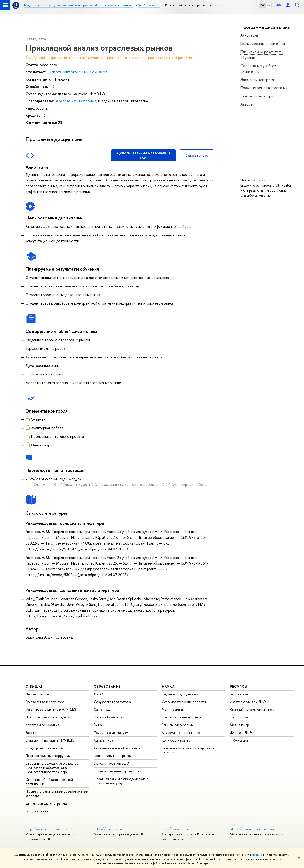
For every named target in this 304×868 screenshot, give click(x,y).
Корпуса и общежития (42, 725)
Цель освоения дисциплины (263, 43)
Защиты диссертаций (178, 725)
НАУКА (168, 686)
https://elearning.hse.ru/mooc (252, 829)
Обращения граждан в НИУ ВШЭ (50, 740)
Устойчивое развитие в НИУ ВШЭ (51, 709)
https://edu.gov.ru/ (108, 829)
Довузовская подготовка (113, 702)
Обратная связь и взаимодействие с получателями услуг (121, 781)
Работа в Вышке (37, 811)
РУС (263, 5)
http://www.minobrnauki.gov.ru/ (49, 829)
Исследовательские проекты (184, 702)
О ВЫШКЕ (34, 686)
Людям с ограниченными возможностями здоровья (57, 793)
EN (269, 5)
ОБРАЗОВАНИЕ (107, 686)
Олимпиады (102, 709)
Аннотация (249, 35)
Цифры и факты (37, 694)
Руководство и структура (45, 702)
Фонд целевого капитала (45, 748)
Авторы (247, 104)
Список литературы (257, 96)
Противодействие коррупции (48, 756)
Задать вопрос (197, 155)
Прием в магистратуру (111, 733)
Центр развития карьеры (112, 756)
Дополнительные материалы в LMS (143, 155)
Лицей (98, 694)
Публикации (239, 740)
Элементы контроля (257, 80)
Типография (239, 717)
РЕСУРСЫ (239, 686)
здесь (255, 855)
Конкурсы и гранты (176, 740)
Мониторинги (172, 709)
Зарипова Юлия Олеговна (76, 101)
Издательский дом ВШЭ (248, 702)
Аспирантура (103, 740)
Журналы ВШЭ (241, 733)
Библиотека (239, 694)
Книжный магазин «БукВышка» (252, 709)
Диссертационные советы (182, 717)
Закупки (31, 733)
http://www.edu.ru (175, 829)
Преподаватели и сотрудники (48, 717)
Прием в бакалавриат (110, 717)
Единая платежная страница (46, 803)
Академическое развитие (181, 733)
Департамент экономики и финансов (77, 72)
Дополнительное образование (117, 748)
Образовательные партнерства (117, 771)
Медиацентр (240, 725)
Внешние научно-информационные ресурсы (188, 750)
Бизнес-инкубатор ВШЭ (111, 763)
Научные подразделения (180, 694)
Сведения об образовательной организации (49, 782)
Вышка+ (99, 725)
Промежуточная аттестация (264, 88)
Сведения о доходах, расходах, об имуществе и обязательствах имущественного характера (52, 767)
